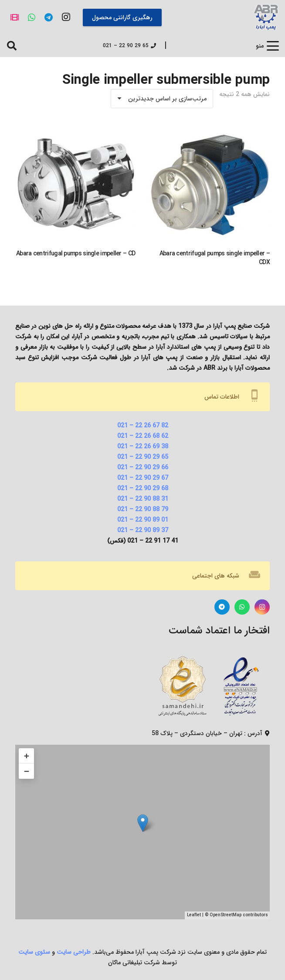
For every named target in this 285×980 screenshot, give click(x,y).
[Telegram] (49, 17)
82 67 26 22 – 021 (143, 426)
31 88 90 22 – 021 (143, 499)
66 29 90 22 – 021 (143, 468)
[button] (267, 46)
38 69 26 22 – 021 (143, 447)
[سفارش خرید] (162, 99)
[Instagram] (66, 17)
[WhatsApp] (32, 17)
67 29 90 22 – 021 (143, 478)
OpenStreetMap (226, 915)
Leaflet (194, 915)
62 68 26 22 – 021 (143, 436)
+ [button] (27, 756)
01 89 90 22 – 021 (143, 520)
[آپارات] (15, 17)
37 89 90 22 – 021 (143, 530)
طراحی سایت (74, 952)
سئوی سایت (34, 952)
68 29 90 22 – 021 (143, 488)
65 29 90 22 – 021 (143, 457)
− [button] (27, 771)
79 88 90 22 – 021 (143, 509)
